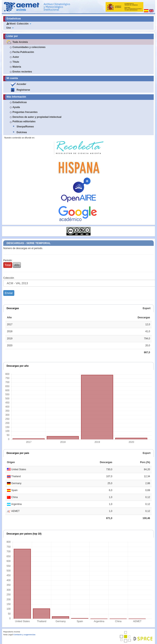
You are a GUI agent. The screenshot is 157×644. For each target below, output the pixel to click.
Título (16, 62)
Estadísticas (20, 102)
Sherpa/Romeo (25, 127)
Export (147, 308)
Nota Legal (8, 635)
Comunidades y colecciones (29, 47)
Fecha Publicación (23, 52)
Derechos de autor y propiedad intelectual (37, 117)
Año (17, 265)
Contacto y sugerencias (24, 635)
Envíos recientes (22, 72)
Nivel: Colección (19, 24)
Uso (10, 28)
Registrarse (23, 90)
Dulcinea (22, 132)
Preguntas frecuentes (25, 112)
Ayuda (16, 107)
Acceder (21, 84)
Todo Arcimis (20, 42)
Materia (17, 67)
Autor (16, 57)
